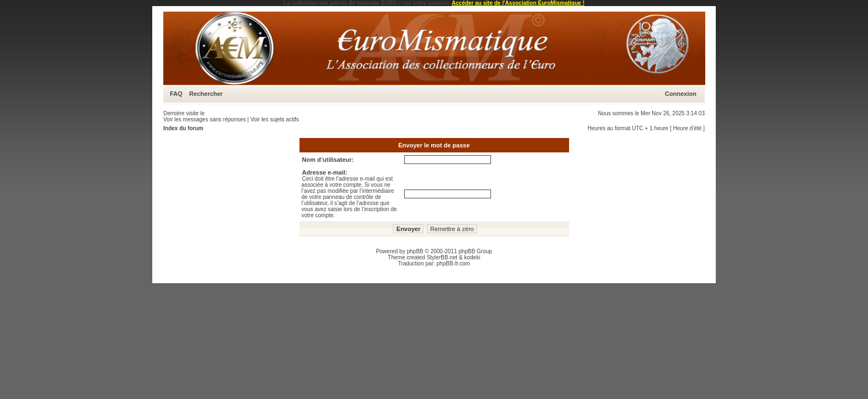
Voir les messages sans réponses (205, 119)
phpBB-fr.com (454, 264)
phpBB (415, 251)
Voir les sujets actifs (275, 119)
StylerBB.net (442, 257)
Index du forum (183, 128)
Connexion (681, 94)
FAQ (176, 94)
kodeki (472, 257)
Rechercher (206, 94)
